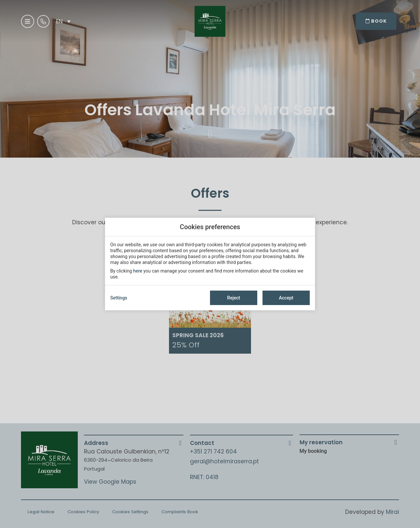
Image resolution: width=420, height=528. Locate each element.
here (138, 271)
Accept (286, 298)
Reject (233, 298)
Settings (119, 298)
